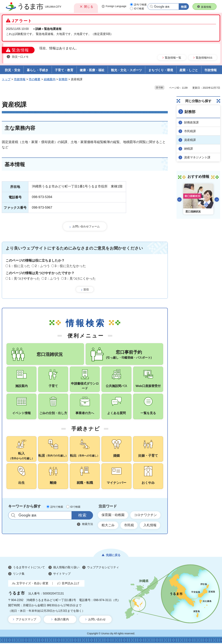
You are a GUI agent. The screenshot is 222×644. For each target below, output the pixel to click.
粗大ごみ (108, 526)
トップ (6, 79)
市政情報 (20, 79)
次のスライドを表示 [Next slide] (217, 199)
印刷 (161, 88)
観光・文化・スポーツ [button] (126, 70)
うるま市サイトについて (29, 568)
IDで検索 (139, 9)
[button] (86, 7)
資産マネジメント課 (197, 157)
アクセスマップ (26, 620)
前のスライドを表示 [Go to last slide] (179, 199)
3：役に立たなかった (70, 266)
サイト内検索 (13, 516)
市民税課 (190, 131)
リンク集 (19, 575)
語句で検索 (140, 5)
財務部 (63, 79)
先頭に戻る (113, 556)
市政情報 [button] (211, 70)
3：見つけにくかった (80, 278)
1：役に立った (19, 266)
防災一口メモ (20, 57)
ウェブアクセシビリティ (103, 568)
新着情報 (206, 7)
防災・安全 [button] (13, 70)
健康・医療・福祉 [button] (92, 70)
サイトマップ (62, 575)
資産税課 (190, 140)
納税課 (189, 149)
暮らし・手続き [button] (38, 70)
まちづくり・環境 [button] (161, 70)
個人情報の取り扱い (66, 568)
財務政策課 (191, 122)
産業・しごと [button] (189, 70)
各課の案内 (62, 620)
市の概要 (35, 79)
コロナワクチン (145, 516)
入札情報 (150, 526)
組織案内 (50, 79)
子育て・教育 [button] (64, 70)
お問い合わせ (97, 620)
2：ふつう (42, 266)
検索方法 (88, 525)
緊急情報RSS (204, 58)
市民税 (129, 526)
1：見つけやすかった (24, 278)
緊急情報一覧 (173, 58)
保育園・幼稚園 (113, 516)
